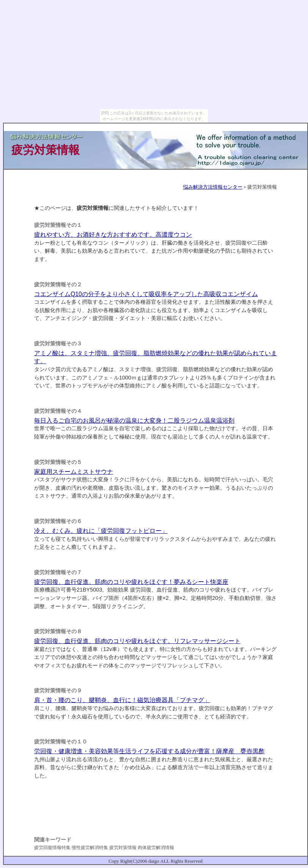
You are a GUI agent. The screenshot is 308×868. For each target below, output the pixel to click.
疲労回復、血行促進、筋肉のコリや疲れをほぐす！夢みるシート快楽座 (131, 582)
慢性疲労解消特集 (90, 848)
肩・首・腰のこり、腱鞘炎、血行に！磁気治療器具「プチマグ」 (122, 700)
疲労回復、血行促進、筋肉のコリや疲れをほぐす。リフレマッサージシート (137, 641)
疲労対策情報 (123, 848)
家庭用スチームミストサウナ (74, 472)
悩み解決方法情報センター (213, 187)
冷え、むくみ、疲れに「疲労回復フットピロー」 (101, 531)
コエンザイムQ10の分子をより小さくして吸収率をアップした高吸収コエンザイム (146, 294)
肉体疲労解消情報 (156, 848)
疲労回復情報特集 (52, 848)
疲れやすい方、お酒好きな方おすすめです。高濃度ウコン (113, 235)
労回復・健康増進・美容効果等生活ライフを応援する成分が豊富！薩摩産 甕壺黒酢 (149, 751)
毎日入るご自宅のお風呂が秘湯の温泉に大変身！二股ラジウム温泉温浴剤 (134, 421)
